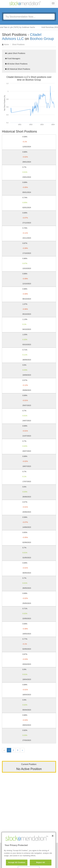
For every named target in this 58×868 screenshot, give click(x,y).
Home (6, 44)
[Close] (53, 843)
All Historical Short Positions (18, 69)
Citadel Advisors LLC (22, 37)
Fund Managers (13, 59)
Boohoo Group (42, 39)
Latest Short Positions (15, 53)
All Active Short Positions (16, 64)
